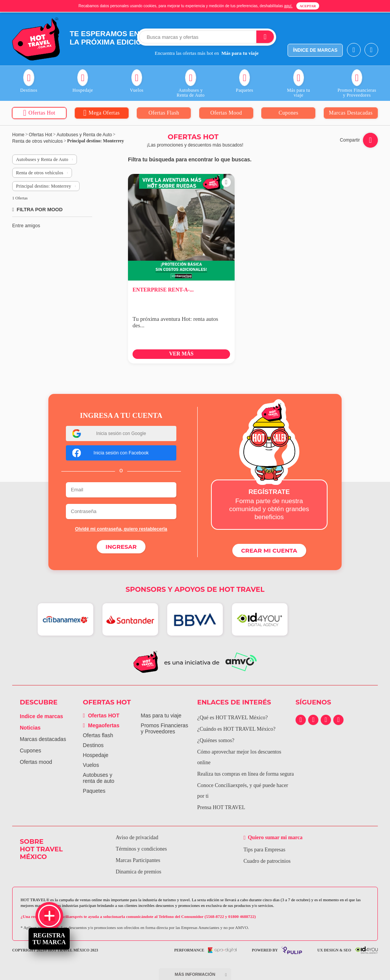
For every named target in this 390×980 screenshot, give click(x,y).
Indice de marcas (42, 716)
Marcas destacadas (43, 739)
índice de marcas (315, 50)
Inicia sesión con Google (109, 433)
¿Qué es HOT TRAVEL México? (233, 717)
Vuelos (91, 765)
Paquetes (94, 790)
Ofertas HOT (101, 715)
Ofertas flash (98, 735)
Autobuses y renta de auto (99, 778)
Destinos (93, 745)
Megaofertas (101, 725)
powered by (277, 950)
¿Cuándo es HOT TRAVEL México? (237, 729)
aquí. (288, 6)
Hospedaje (96, 755)
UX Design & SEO (348, 950)
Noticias (30, 727)
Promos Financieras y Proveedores (165, 728)
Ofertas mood (36, 762)
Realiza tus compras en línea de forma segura (246, 774)
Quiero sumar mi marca (274, 837)
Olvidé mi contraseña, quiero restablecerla (121, 529)
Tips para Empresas (264, 849)
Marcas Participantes (137, 860)
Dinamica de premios (137, 871)
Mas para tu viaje (161, 715)
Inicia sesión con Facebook (111, 453)
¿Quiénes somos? (216, 740)
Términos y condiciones (140, 849)
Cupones (30, 750)
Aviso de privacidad (136, 837)
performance (205, 950)
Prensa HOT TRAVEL (221, 807)
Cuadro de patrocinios (266, 861)
